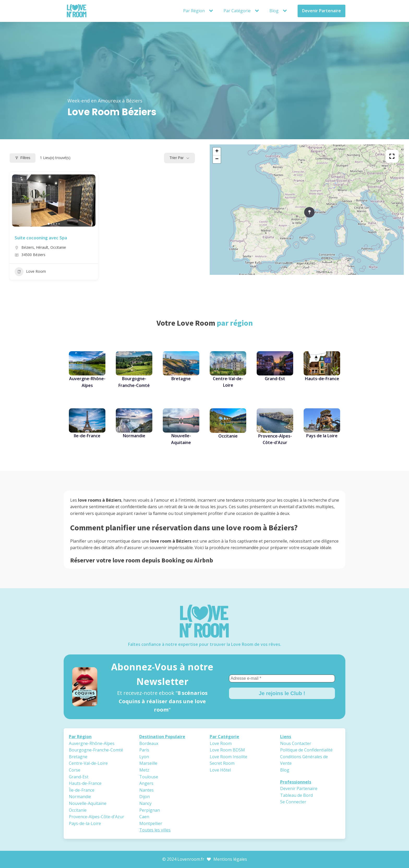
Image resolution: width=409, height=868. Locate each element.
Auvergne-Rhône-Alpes (92, 743)
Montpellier (151, 823)
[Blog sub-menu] (286, 11)
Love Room (30, 272)
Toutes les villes (155, 830)
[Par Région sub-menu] (212, 11)
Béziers (28, 247)
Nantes (146, 790)
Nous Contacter (296, 743)
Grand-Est (79, 777)
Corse (75, 770)
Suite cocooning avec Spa (41, 238)
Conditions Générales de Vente (304, 760)
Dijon (145, 797)
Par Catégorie (237, 11)
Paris (144, 750)
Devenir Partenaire (321, 11)
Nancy (145, 803)
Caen (144, 817)
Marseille (148, 763)
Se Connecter (293, 802)
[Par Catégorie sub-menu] (258, 11)
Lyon (144, 757)
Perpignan (150, 810)
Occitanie (58, 247)
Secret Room (222, 763)
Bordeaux (149, 743)
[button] (49, 224)
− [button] (217, 159)
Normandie (80, 797)
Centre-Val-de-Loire (88, 763)
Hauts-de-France (85, 783)
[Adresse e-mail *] (282, 678)
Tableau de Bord (296, 795)
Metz (144, 770)
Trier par (177, 158)
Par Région (194, 11)
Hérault (42, 247)
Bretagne (78, 757)
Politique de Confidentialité (306, 750)
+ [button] (217, 151)
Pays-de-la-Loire (85, 823)
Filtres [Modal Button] (23, 158)
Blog (274, 11)
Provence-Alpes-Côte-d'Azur (97, 817)
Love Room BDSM (227, 750)
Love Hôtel (220, 770)
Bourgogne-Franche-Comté (96, 750)
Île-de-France (82, 790)
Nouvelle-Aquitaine (88, 803)
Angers (146, 783)
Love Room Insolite (228, 757)
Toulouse (149, 777)
